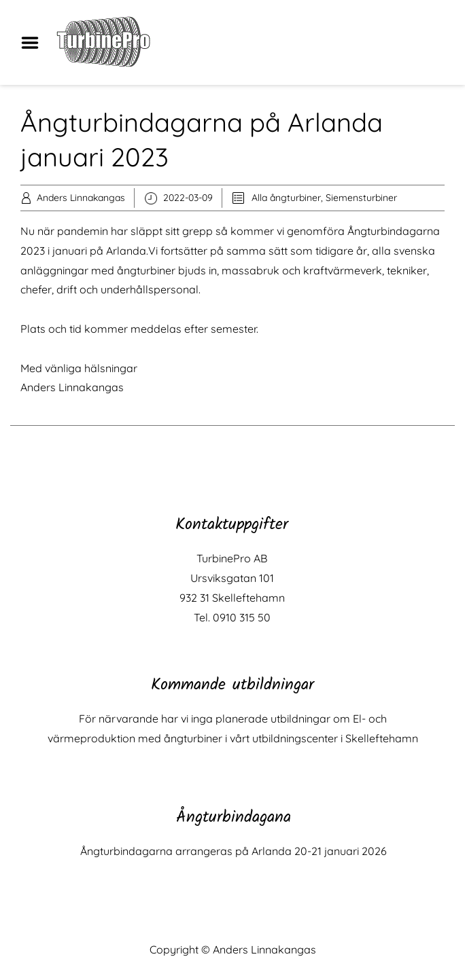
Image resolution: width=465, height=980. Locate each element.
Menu (35, 43)
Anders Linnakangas (81, 198)
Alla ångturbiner (286, 198)
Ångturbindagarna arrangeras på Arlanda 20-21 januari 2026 (234, 851)
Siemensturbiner (361, 198)
